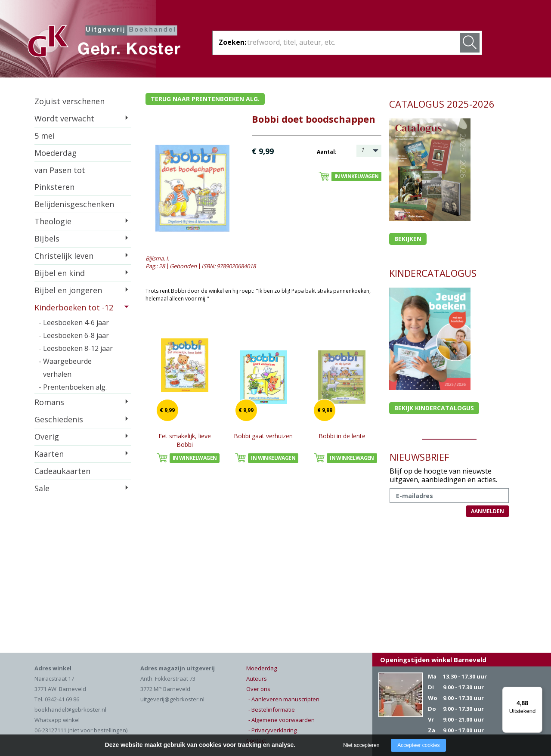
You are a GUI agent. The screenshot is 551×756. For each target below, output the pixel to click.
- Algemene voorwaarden (282, 720)
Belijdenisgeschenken (74, 204)
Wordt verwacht (64, 118)
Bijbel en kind (60, 273)
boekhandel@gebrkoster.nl (70, 710)
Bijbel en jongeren (68, 290)
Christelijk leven (64, 256)
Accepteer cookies (418, 745)
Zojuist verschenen (70, 101)
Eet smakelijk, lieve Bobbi (185, 440)
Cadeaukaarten (62, 471)
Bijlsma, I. (157, 258)
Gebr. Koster (104, 43)
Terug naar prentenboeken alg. (205, 99)
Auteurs (257, 679)
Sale (42, 488)
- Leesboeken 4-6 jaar (74, 322)
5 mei (45, 136)
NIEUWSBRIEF (419, 457)
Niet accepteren (361, 745)
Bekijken (408, 239)
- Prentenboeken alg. (73, 387)
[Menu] (537, 692)
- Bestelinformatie (272, 710)
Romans (49, 402)
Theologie (53, 221)
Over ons (258, 689)
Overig (47, 437)
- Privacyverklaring (272, 730)
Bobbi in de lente (342, 436)
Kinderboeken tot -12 (74, 307)
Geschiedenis (59, 419)
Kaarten (49, 454)
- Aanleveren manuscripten (284, 699)
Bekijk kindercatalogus (434, 408)
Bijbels (47, 239)
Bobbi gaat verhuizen (263, 436)
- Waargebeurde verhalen (65, 368)
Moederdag (56, 153)
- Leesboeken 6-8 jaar (74, 335)
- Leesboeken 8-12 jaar (76, 348)
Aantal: (327, 152)
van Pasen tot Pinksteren (60, 178)
